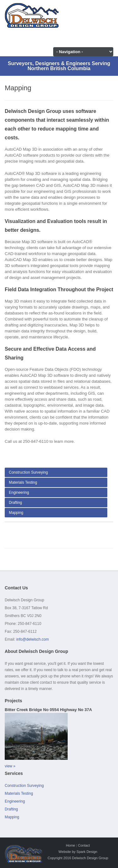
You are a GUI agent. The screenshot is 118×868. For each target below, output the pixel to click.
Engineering (19, 492)
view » (10, 766)
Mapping (16, 513)
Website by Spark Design (78, 852)
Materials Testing (23, 482)
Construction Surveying (28, 472)
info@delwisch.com (33, 639)
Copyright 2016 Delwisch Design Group (78, 858)
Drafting (15, 503)
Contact (84, 845)
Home (70, 845)
